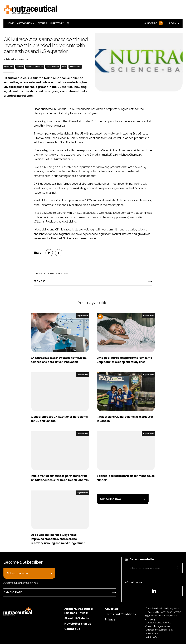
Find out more (13, 592)
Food (64, 67)
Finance (20, 67)
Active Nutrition (53, 67)
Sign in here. (33, 583)
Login (173, 23)
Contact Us (72, 629)
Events (42, 23)
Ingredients (8, 67)
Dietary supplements (35, 67)
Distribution (83, 375)
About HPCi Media (77, 618)
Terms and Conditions (120, 614)
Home (10, 23)
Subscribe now (111, 499)
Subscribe (153, 23)
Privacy (110, 620)
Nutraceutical (75, 67)
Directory (57, 23)
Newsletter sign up (78, 624)
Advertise (112, 609)
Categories (24, 23)
